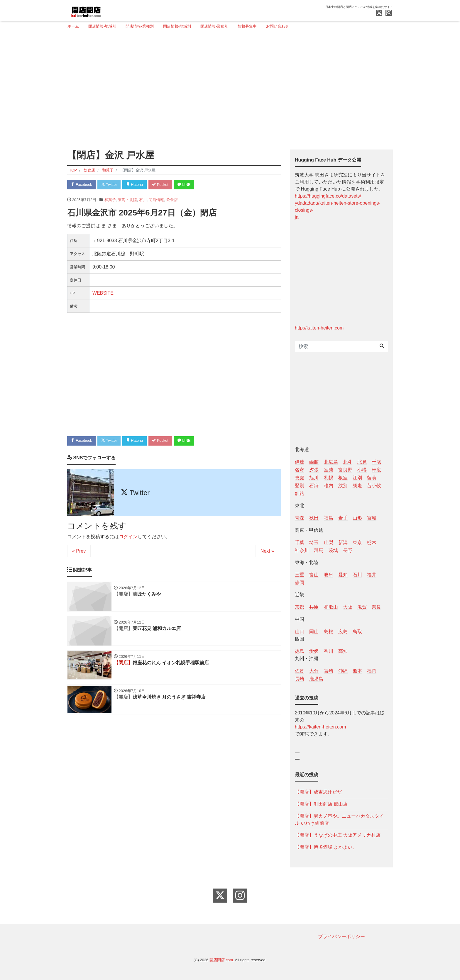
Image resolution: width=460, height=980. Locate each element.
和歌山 (331, 607)
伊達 (300, 462)
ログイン (128, 537)
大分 (314, 671)
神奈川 (302, 550)
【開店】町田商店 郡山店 (321, 804)
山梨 (329, 542)
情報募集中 (247, 26)
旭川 (314, 478)
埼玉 (314, 542)
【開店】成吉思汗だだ (318, 792)
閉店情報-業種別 (214, 26)
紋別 (343, 486)
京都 (300, 607)
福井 (372, 575)
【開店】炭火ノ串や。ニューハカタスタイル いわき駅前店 (339, 820)
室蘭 (329, 470)
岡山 (314, 632)
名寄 (300, 470)
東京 (357, 542)
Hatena (137, 185)
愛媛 (314, 651)
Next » (267, 551)
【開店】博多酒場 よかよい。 (326, 847)
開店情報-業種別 (139, 26)
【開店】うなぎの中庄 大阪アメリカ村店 (338, 835)
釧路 (300, 494)
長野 (348, 550)
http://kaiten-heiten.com (319, 328)
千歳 (376, 462)
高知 (343, 651)
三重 (300, 575)
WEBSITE (103, 293)
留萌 (372, 478)
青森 (300, 518)
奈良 (376, 607)
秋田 (314, 518)
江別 (357, 478)
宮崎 (329, 671)
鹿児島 (316, 679)
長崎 (300, 679)
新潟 (343, 542)
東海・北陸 (127, 200)
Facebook (82, 185)
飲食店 (172, 200)
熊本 (357, 671)
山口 (300, 632)
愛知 (343, 575)
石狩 (314, 486)
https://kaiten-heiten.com (320, 727)
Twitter (110, 185)
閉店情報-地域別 (177, 26)
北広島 (331, 462)
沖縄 (343, 671)
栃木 (372, 542)
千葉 (300, 542)
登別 (300, 486)
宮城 (372, 518)
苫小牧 (374, 486)
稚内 (329, 486)
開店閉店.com (221, 960)
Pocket (163, 185)
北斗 (348, 462)
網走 (357, 486)
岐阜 (329, 575)
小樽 (362, 470)
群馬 (319, 550)
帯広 (376, 470)
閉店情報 (156, 200)
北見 (362, 462)
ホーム (73, 26)
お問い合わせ (278, 26)
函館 (314, 462)
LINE (187, 185)
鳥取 (357, 632)
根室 (343, 478)
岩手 (343, 518)
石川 (143, 200)
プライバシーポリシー (341, 936)
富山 (314, 575)
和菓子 (110, 200)
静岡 (300, 583)
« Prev (79, 551)
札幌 (329, 478)
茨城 (333, 550)
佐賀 (300, 671)
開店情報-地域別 (102, 26)
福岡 (372, 671)
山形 (357, 518)
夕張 (314, 470)
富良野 (345, 470)
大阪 (348, 607)
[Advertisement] (228, 87)
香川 (329, 651)
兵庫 (314, 607)
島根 (329, 632)
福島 (329, 518)
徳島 (300, 651)
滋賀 (362, 607)
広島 (343, 632)
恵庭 (300, 478)
